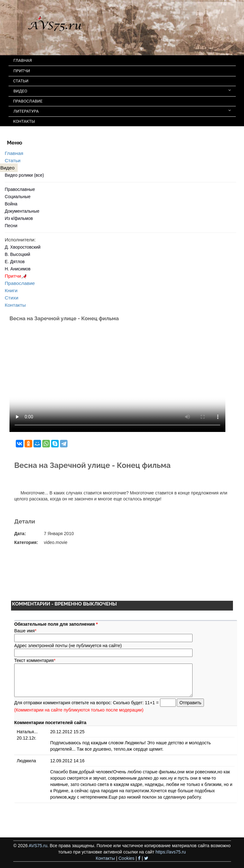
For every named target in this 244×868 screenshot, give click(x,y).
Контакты (15, 305)
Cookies (126, 858)
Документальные (22, 211)
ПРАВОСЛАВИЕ (28, 101)
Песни (11, 226)
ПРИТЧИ (22, 71)
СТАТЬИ (21, 81)
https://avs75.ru (171, 852)
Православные (20, 189)
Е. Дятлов (15, 262)
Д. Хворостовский (23, 247)
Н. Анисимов (18, 269)
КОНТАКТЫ (24, 121)
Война (11, 204)
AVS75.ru (38, 846)
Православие (20, 283)
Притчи (17, 276)
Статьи (13, 160)
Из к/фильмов (19, 218)
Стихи (12, 298)
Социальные (18, 197)
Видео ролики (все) (24, 175)
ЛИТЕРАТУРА (122, 111)
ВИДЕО (122, 91)
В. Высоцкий (17, 254)
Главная (14, 153)
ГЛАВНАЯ (23, 60)
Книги (11, 290)
